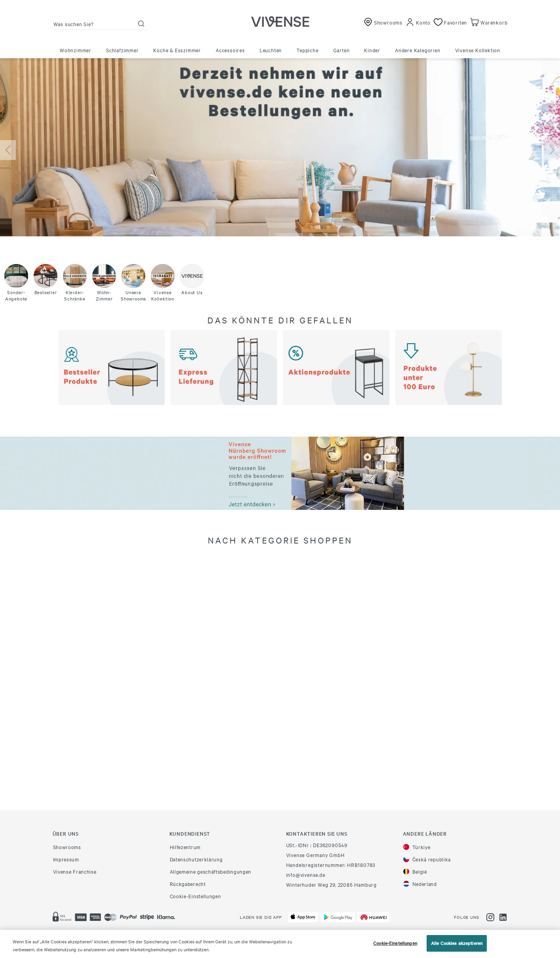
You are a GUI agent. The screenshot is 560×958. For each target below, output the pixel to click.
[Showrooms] (382, 22)
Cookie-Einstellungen (196, 896)
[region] (280, 944)
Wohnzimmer (76, 50)
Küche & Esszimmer (177, 50)
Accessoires (230, 50)
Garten (342, 50)
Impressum (66, 859)
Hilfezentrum (185, 847)
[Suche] (141, 24)
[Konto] (418, 22)
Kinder (372, 50)
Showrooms (67, 847)
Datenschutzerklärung (196, 859)
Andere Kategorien (418, 50)
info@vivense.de (306, 874)
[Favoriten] (450, 22)
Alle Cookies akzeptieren (457, 943)
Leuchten (271, 50)
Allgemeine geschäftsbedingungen (211, 871)
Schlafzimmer (122, 50)
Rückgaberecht (188, 884)
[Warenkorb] (488, 22)
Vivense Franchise (75, 871)
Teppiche (307, 50)
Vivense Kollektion (478, 50)
